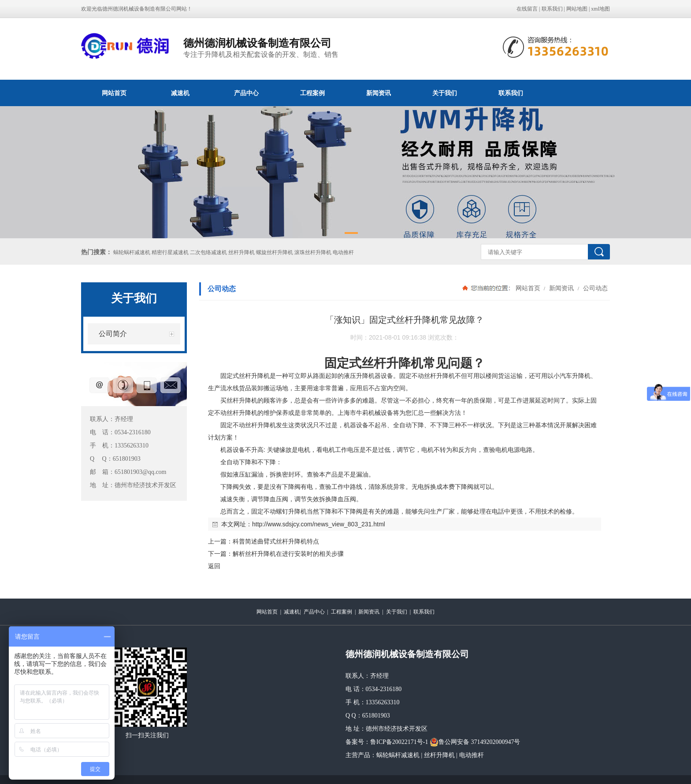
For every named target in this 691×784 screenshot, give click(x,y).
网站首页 (114, 93)
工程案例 (312, 93)
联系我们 (552, 9)
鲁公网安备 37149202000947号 (475, 742)
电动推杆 (472, 755)
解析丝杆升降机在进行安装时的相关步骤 (288, 554)
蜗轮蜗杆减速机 (398, 755)
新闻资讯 (379, 93)
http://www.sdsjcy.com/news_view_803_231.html (319, 524)
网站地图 (577, 9)
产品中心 (246, 93)
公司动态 (594, 288)
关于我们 (445, 93)
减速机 (180, 93)
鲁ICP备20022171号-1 (399, 742)
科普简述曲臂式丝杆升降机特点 (276, 541)
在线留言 (527, 9)
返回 (214, 566)
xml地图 (600, 9)
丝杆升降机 (439, 755)
